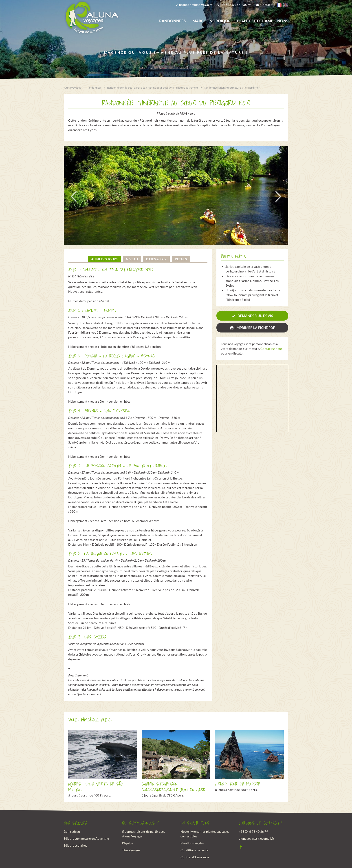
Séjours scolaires (75, 845)
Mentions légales (192, 843)
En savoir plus (195, 823)
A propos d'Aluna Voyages (194, 5)
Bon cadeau (72, 831)
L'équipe (128, 843)
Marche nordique (211, 21)
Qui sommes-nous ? (141, 823)
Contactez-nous (271, 348)
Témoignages (131, 850)
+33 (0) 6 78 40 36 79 (236, 5)
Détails (181, 259)
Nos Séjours (76, 823)
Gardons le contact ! (261, 823)
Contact (266, 5)
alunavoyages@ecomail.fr (257, 838)
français (279, 6)
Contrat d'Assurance (195, 857)
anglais (286, 6)
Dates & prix (156, 259)
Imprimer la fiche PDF (255, 327)
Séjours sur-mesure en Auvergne (86, 838)
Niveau (132, 259)
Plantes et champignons (263, 21)
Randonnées (172, 21)
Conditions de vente (194, 850)
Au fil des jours (104, 259)
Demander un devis (255, 315)
